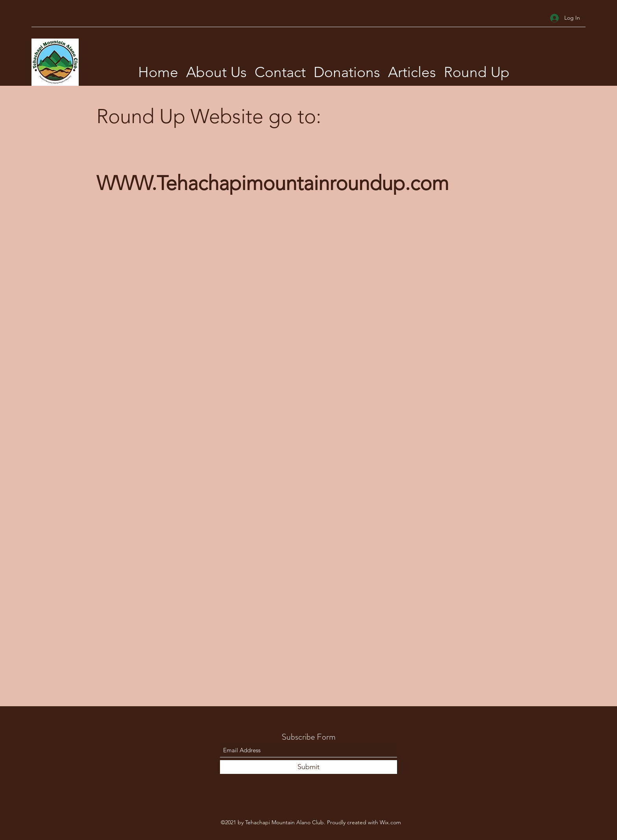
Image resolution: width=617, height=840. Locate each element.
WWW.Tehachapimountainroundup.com (272, 183)
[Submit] (308, 767)
